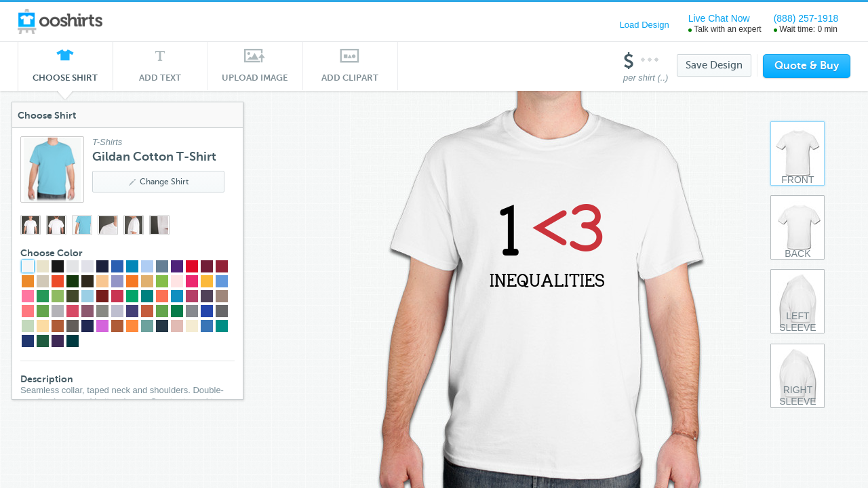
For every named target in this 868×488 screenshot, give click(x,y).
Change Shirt (182, 182)
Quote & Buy (807, 66)
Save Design (714, 65)
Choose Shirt (65, 81)
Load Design (645, 25)
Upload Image (255, 78)
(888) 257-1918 (806, 18)
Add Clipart (350, 78)
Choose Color (75, 253)
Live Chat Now (719, 18)
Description (70, 379)
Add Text (160, 78)
